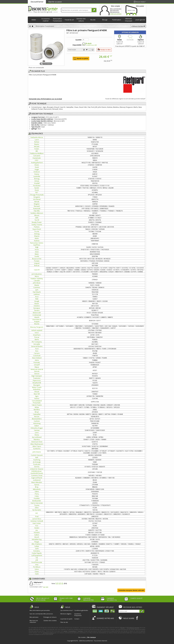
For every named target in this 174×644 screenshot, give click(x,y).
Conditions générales (81, 610)
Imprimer (93, 50)
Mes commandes (116, 9)
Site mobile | (87, 637)
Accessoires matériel (46, 20)
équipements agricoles (133, 628)
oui (44, 587)
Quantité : (79, 40)
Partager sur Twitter (87, 50)
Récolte (93, 20)
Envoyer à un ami (90, 50)
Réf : (68, 33)
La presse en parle (66, 619)
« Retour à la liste (137, 26)
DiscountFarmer (37, 2)
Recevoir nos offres (133, 607)
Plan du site (64, 622)
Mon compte (105, 10)
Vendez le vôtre (105, 50)
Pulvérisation (117, 20)
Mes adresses (114, 10)
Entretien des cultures (81, 20)
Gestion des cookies (50, 621)
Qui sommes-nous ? (67, 610)
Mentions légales (66, 614)
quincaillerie (72, 631)
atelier (66, 631)
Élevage (105, 20)
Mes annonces (115, 12)
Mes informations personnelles (40, 610)
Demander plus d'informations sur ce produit (45, 99)
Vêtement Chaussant (129, 20)
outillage (80, 631)
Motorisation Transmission (57, 20)
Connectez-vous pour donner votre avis (131, 590)
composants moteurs (48, 633)
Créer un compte (116, 14)
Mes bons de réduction (34, 621)
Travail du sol (69, 20)
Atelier (34, 20)
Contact (77, 619)
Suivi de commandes (36, 614)
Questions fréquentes (78, 615)
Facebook (137, 618)
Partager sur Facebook (84, 50)
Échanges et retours (50, 617)
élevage (123, 628)
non (47, 587)
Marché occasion (55, 2)
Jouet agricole (140, 20)
